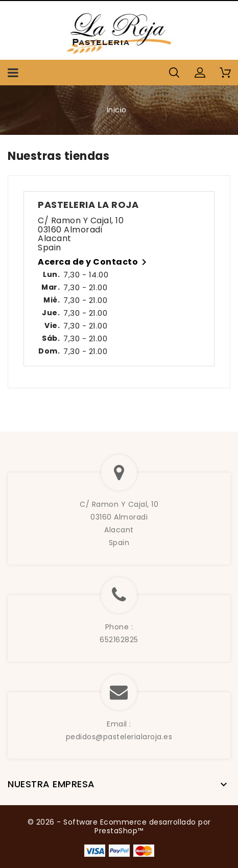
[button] (200, 73)
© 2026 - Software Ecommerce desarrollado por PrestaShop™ (119, 827)
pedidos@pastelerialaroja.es (119, 737)
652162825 (119, 640)
